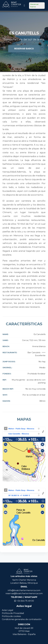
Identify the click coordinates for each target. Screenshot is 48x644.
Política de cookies (11, 616)
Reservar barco (34, 5)
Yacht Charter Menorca (24, 580)
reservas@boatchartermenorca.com (24, 593)
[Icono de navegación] (24, 5)
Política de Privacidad (13, 613)
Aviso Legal (8, 610)
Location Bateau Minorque (24, 583)
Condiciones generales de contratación (22, 619)
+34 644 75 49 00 (24, 601)
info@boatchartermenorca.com (24, 590)
